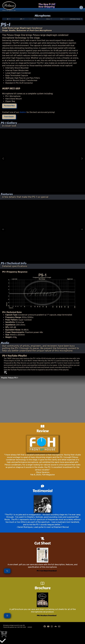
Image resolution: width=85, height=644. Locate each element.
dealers (23, 112)
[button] (81, 7)
